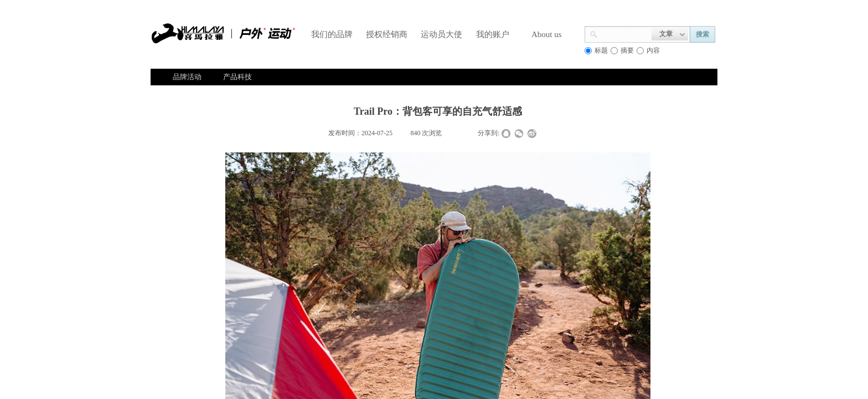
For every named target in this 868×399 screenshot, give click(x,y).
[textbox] (625, 33)
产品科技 (237, 77)
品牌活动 (187, 77)
